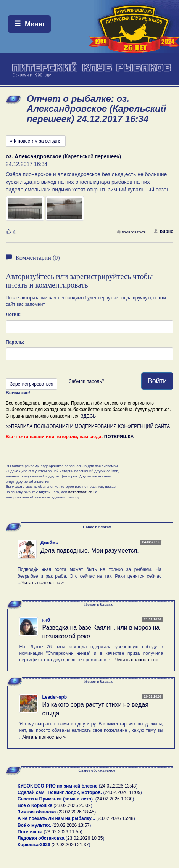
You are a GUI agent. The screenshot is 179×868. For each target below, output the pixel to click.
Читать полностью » (43, 583)
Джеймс (49, 543)
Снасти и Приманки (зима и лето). (56, 799)
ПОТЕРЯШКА (119, 437)
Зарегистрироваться (31, 384)
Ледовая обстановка (41, 838)
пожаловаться (131, 232)
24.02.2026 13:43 (118, 786)
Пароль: (15, 342)
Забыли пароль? (86, 381)
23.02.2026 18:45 (77, 812)
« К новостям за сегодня (36, 141)
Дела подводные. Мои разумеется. (90, 551)
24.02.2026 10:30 (115, 799)
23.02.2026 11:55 (63, 832)
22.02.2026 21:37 (71, 845)
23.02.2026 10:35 (85, 838)
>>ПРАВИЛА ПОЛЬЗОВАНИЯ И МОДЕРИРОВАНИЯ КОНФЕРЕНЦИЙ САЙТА (88, 426)
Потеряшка (30, 832)
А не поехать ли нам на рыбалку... (56, 818)
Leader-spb (54, 697)
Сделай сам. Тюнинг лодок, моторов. (60, 792)
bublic (163, 231)
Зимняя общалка (37, 812)
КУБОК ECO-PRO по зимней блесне (58, 786)
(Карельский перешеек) (63, 156)
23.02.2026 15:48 (115, 818)
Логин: (13, 315)
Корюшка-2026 (34, 845)
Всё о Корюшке (35, 805)
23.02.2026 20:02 (73, 805)
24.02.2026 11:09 (122, 792)
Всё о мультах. (34, 825)
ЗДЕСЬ (88, 416)
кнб (46, 620)
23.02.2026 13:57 (72, 825)
